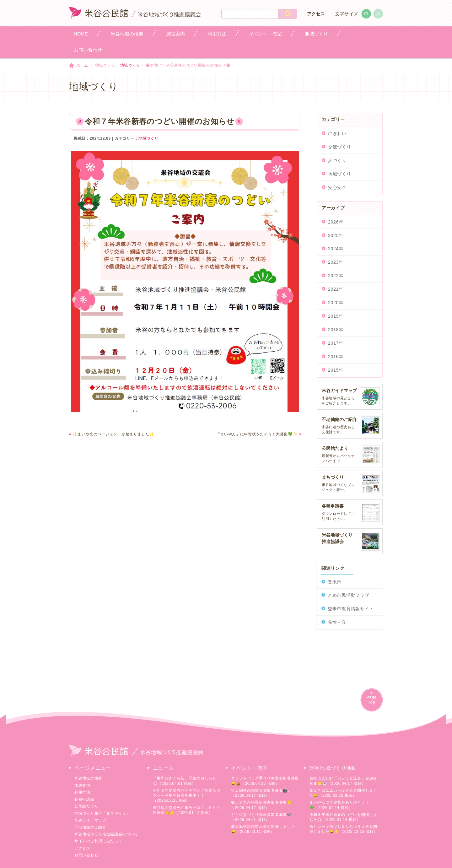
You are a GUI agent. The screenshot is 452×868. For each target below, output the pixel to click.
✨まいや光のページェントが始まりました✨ (112, 434)
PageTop (372, 700)
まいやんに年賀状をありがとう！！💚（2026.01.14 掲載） (341, 805)
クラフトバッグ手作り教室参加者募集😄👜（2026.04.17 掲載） (265, 781)
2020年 (336, 303)
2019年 (336, 316)
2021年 (336, 289)
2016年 (336, 357)
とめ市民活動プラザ (348, 595)
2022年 (336, 276)
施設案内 (82, 785)
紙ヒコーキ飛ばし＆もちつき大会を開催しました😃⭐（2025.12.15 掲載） (344, 829)
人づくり (337, 160)
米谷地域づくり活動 (333, 768)
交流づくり (340, 147)
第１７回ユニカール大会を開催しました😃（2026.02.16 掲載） (343, 793)
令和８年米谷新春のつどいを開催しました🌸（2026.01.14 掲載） (343, 817)
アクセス (316, 14)
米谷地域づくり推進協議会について (106, 834)
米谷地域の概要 (88, 778)
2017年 (336, 343)
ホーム (82, 65)
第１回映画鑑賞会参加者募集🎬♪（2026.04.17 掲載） (261, 793)
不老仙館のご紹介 (90, 827)
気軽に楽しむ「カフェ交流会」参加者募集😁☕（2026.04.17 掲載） (343, 781)
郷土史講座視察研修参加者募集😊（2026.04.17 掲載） (261, 805)
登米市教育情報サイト (351, 609)
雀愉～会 (337, 622)
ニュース (163, 768)
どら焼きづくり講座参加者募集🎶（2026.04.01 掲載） (261, 817)
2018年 (336, 330)
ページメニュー (93, 768)
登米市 (335, 582)
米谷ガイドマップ (90, 820)
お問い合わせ (86, 855)
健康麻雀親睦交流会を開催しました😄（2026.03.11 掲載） (263, 829)
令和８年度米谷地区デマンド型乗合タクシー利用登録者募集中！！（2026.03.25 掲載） (187, 795)
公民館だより (86, 806)
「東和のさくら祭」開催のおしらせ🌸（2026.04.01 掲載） (185, 781)
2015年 (336, 370)
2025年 (336, 235)
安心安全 (337, 187)
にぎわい (337, 133)
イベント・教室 (249, 768)
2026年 (336, 222)
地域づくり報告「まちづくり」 (102, 813)
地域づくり (130, 65)
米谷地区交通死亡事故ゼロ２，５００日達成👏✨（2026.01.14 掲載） (187, 810)
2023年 (336, 262)
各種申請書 (84, 799)
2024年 (336, 249)
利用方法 (82, 792)
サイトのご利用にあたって (98, 841)
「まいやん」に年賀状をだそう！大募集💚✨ (259, 434)
